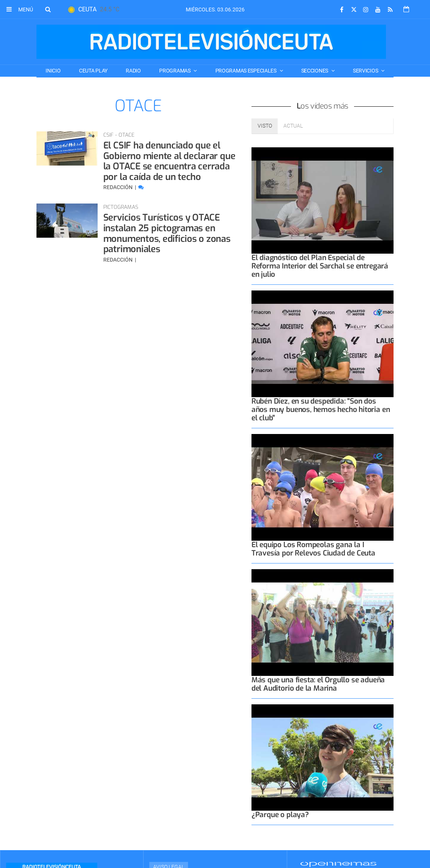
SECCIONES (315, 71)
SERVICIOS (366, 71)
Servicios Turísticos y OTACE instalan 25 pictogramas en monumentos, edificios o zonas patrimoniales (167, 233)
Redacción (119, 187)
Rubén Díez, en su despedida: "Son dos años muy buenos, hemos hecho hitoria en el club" (321, 410)
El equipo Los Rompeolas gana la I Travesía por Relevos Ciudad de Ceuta (313, 549)
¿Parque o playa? (280, 815)
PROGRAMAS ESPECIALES (247, 71)
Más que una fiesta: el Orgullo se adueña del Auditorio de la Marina (318, 684)
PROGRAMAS (175, 71)
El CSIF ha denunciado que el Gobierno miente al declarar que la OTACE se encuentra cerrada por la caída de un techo (169, 161)
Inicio (53, 71)
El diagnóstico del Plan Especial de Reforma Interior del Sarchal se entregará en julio (320, 266)
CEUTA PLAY (93, 71)
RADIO (133, 71)
